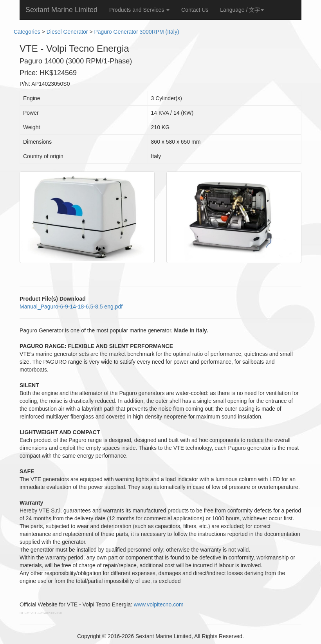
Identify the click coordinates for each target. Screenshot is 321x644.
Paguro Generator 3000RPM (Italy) (136, 32)
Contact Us (195, 10)
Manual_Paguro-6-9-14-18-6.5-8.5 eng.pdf (71, 307)
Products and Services (139, 10)
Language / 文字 (242, 10)
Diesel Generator (67, 32)
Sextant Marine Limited (61, 10)
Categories (27, 32)
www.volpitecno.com (159, 604)
